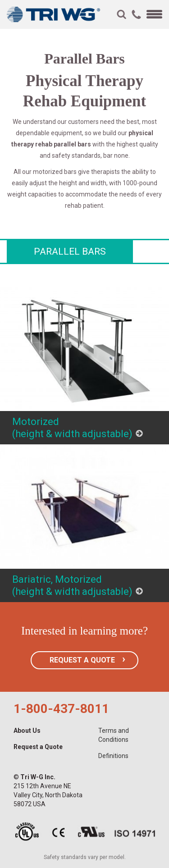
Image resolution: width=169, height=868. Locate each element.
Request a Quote (38, 747)
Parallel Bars (70, 251)
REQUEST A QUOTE (82, 660)
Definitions (113, 756)
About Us (27, 731)
